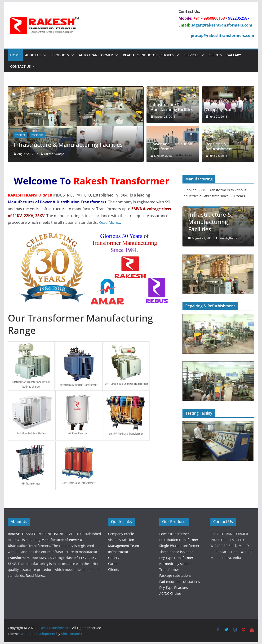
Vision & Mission (121, 539)
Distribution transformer (179, 539)
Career (113, 563)
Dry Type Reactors (174, 587)
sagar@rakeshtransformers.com (222, 25)
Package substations (175, 575)
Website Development (38, 633)
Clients (215, 55)
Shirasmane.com (74, 633)
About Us (33, 55)
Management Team (124, 545)
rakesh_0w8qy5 (54, 154)
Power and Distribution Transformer (171, 147)
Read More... (110, 222)
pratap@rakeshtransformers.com (222, 36)
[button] (44, 55)
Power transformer (174, 533)
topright (37, 135)
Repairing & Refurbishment (219, 147)
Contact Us (20, 66)
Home (15, 55)
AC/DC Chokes (170, 593)
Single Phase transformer (179, 545)
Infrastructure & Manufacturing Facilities (68, 145)
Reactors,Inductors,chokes (148, 55)
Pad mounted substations (180, 581)
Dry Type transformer (176, 557)
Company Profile (221, 110)
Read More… (36, 575)
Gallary (234, 55)
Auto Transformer (96, 55)
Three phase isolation (176, 551)
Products (60, 55)
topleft (20, 135)
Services (191, 55)
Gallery (114, 557)
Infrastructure (119, 551)
